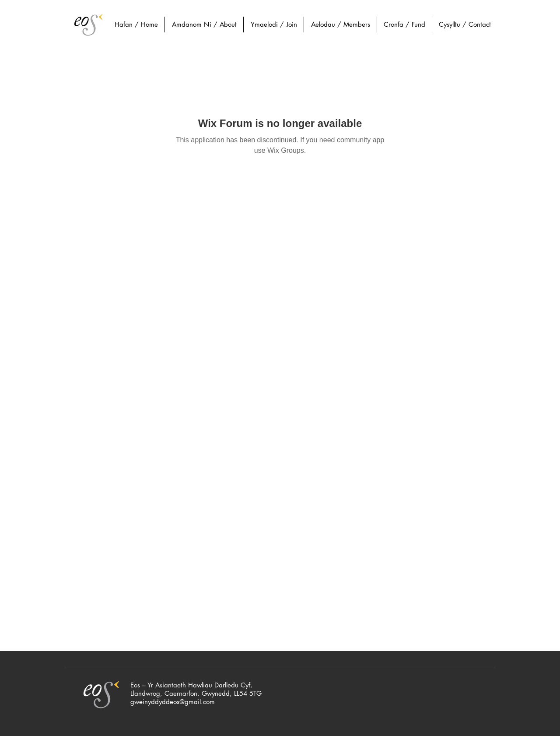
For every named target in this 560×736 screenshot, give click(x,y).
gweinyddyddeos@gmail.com (173, 702)
